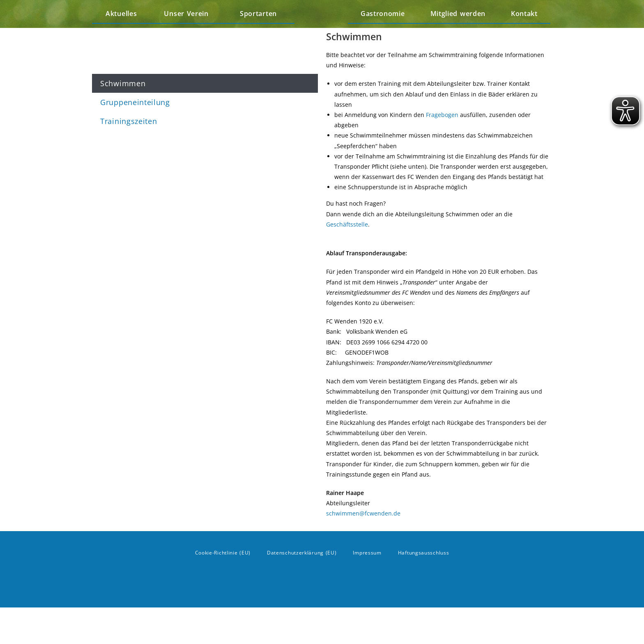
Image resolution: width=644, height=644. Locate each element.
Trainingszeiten (129, 121)
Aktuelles (121, 32)
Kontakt (524, 32)
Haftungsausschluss (424, 589)
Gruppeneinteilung (135, 102)
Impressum (367, 589)
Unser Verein (188, 32)
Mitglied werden (458, 32)
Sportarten (260, 32)
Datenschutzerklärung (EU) (302, 589)
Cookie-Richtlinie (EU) (223, 589)
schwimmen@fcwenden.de (363, 550)
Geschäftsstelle (347, 261)
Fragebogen (442, 152)
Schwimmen (123, 83)
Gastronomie (383, 32)
